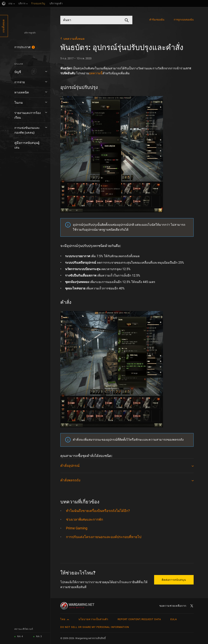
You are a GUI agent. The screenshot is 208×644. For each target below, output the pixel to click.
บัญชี (18, 72)
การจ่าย (20, 82)
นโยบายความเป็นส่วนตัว (93, 619)
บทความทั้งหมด (74, 39)
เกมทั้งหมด (3, 26)
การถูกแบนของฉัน (184, 20)
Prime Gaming (77, 528)
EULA (174, 619)
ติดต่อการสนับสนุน (174, 580)
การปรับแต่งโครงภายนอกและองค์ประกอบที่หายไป (104, 537)
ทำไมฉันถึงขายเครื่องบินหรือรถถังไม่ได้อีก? (98, 511)
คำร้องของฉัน (157, 20)
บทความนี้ (96, 73)
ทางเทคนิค (22, 92)
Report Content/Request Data (139, 619)
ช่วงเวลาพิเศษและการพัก (85, 519)
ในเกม (19, 103)
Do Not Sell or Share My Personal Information (95, 627)
